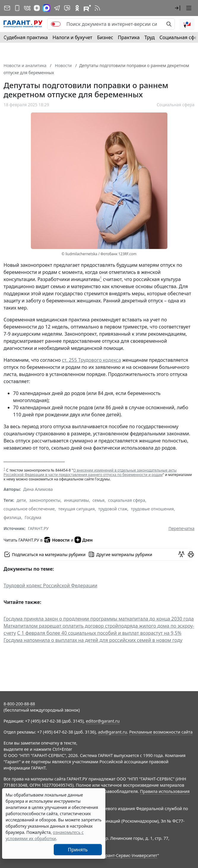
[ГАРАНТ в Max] (47, 8)
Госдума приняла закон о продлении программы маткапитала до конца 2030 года (99, 619)
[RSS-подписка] (97, 8)
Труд (149, 37)
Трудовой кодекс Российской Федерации (50, 585)
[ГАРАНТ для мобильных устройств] (17, 8)
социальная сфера (127, 500)
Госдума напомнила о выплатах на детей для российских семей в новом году (93, 640)
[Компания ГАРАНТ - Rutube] (87, 8)
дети (21, 500)
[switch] (56, 24)
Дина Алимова (38, 489)
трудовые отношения (152, 509)
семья (99, 500)
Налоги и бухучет (72, 37)
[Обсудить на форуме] (181, 554)
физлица (12, 517)
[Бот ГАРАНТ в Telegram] (67, 8)
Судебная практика (26, 37)
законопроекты (45, 500)
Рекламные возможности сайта (161, 732)
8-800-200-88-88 (19, 704)
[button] (178, 8)
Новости (57, 540)
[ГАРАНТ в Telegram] (57, 8)
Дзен (84, 540)
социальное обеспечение (29, 509)
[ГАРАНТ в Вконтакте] (27, 8)
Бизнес (105, 37)
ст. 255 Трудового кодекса (92, 360)
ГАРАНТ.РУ (38, 528)
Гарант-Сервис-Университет (129, 855)
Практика (129, 37)
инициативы (76, 500)
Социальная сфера (176, 105)
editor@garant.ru (103, 721)
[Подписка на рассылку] (7, 8)
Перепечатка (181, 528)
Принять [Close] (78, 850)
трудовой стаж (113, 509)
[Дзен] (37, 8)
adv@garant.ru (113, 732)
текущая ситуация (76, 509)
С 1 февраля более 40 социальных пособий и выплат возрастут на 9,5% (99, 633)
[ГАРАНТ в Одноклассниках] (77, 8)
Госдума (33, 517)
